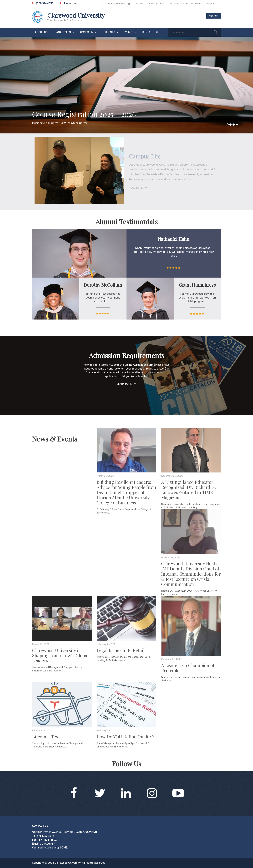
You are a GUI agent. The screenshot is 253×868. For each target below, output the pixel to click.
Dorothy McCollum (103, 285)
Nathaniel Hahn (174, 239)
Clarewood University (76, 15)
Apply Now (214, 16)
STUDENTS (108, 32)
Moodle (211, 4)
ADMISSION (86, 32)
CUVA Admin (48, 844)
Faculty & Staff (157, 4)
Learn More (124, 384)
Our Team (140, 4)
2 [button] (230, 125)
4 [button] (237, 125)
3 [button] (234, 125)
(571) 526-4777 (43, 3)
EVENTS (129, 32)
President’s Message (120, 4)
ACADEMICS (64, 32)
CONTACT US (150, 32)
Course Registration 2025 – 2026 (84, 114)
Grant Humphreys (197, 285)
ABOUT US (41, 32)
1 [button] (227, 125)
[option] (126, 85)
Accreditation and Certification (186, 4)
